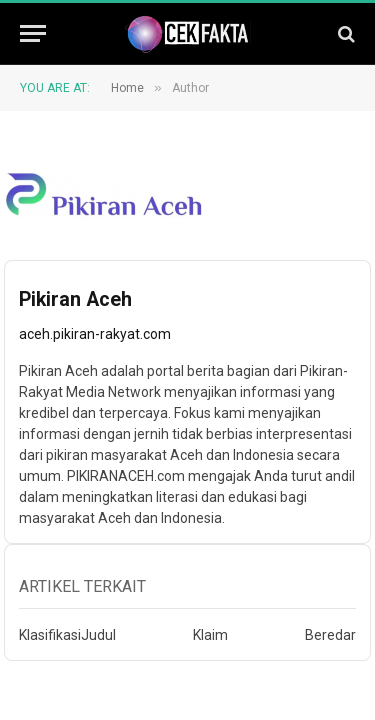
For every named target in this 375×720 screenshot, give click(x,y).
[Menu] (33, 33)
